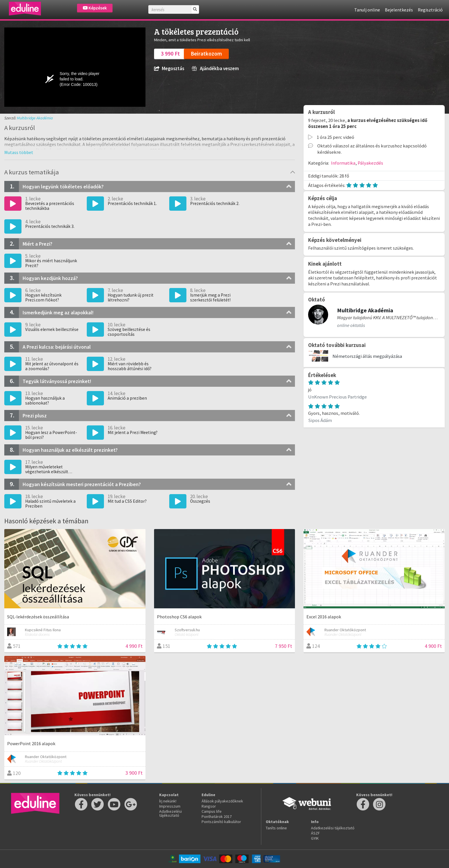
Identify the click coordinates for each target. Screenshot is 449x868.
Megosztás (169, 69)
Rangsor (209, 806)
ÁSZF (315, 833)
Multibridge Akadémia (35, 118)
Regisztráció (430, 10)
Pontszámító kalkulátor (221, 822)
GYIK (315, 838)
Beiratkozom (206, 54)
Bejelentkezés (399, 10)
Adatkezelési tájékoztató (171, 813)
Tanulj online (367, 10)
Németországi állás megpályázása (367, 356)
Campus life (212, 811)
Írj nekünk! (168, 801)
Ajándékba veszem (215, 69)
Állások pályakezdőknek (222, 801)
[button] (19, 152)
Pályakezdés (370, 163)
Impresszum (170, 806)
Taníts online (276, 828)
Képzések (95, 8)
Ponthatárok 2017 (217, 816)
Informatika (343, 163)
